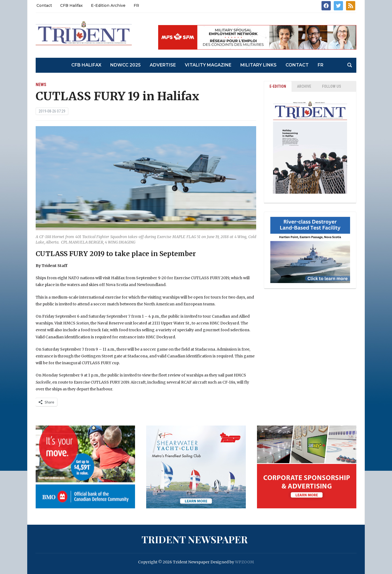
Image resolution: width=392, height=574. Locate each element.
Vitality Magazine (208, 65)
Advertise (163, 65)
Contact (44, 5)
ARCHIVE (304, 86)
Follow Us (332, 86)
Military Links (258, 65)
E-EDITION (278, 86)
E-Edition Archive (108, 5)
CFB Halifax (71, 5)
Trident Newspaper (195, 539)
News (41, 85)
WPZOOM (244, 562)
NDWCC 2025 (125, 65)
